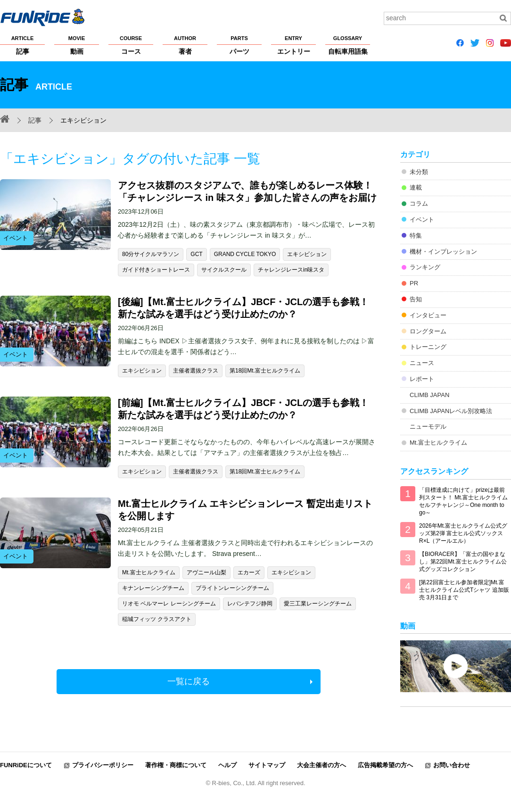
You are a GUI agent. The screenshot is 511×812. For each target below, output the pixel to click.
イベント (422, 220)
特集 (416, 236)
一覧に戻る (189, 681)
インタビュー (428, 315)
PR (414, 283)
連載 (416, 187)
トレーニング (428, 347)
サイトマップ (267, 765)
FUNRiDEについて (26, 765)
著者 (185, 45)
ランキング (425, 267)
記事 (22, 45)
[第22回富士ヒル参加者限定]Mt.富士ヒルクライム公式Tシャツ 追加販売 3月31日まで (464, 590)
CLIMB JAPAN (429, 395)
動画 (77, 45)
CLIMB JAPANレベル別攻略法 (451, 411)
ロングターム (428, 331)
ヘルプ (227, 765)
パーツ (239, 45)
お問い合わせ (452, 765)
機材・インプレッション (443, 252)
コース (131, 45)
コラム (419, 203)
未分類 (419, 172)
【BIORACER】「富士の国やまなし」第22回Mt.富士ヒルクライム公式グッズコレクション (463, 562)
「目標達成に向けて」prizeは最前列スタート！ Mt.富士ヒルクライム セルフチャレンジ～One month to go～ (463, 501)
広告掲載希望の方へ (385, 765)
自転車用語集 (348, 45)
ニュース (422, 363)
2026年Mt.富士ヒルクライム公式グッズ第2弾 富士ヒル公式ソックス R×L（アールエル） (463, 533)
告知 (416, 299)
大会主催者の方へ (321, 765)
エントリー (293, 45)
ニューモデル (428, 427)
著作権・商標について (176, 765)
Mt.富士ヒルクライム (438, 443)
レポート (422, 379)
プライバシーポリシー (103, 765)
